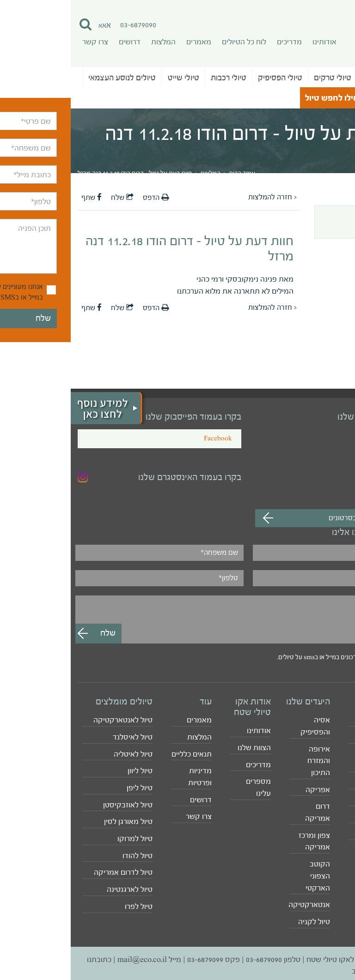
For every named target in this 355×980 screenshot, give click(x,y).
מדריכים (219, 42)
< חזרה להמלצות (202, 197)
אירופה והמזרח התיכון (248, 761)
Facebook (147, 439)
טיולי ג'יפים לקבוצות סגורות (317, 760)
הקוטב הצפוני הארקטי (247, 876)
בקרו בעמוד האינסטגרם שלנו (119, 477)
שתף (21, 198)
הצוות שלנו (184, 748)
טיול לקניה (243, 922)
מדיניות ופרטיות (129, 777)
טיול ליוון (69, 771)
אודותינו (254, 42)
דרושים (59, 42)
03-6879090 (67, 25)
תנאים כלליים (121, 754)
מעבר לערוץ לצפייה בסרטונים (301, 518)
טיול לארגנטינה (59, 889)
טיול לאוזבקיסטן (57, 805)
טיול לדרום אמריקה (52, 872)
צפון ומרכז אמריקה (244, 841)
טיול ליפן (69, 788)
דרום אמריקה (247, 812)
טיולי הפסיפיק (209, 78)
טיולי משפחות (327, 783)
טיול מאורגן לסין (58, 821)
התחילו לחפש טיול (266, 98)
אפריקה (247, 790)
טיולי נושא (326, 98)
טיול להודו (67, 856)
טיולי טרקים (262, 78)
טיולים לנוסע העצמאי (51, 78)
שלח (52, 198)
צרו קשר (24, 42)
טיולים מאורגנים (317, 78)
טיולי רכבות (158, 78)
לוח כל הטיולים (173, 42)
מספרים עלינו (188, 787)
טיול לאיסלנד (62, 737)
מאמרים (128, 42)
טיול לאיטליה (62, 754)
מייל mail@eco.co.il (79, 959)
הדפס (85, 198)
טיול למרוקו (64, 839)
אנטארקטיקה (239, 905)
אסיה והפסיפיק (245, 726)
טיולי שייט (113, 78)
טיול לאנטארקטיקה (52, 720)
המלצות (93, 42)
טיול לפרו (68, 906)
